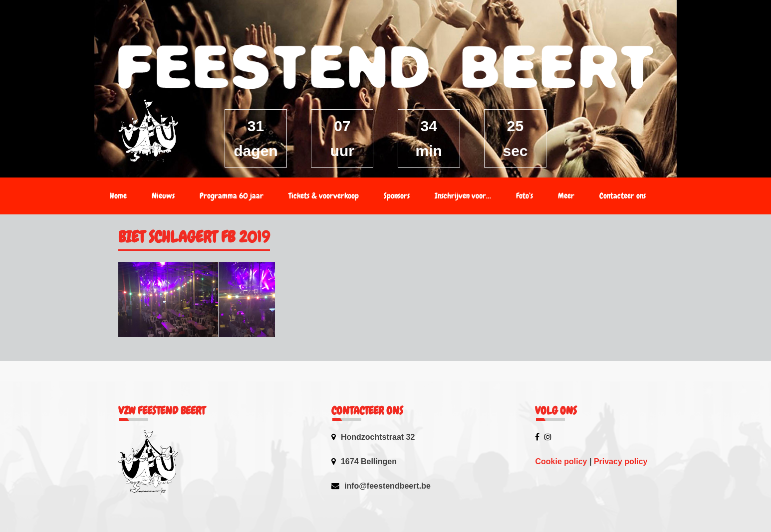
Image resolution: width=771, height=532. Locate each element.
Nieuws (163, 196)
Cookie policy (561, 461)
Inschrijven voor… (463, 196)
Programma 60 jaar (232, 196)
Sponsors (397, 196)
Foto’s (524, 196)
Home (118, 196)
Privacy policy (621, 461)
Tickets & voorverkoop (324, 196)
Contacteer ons (623, 196)
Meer (566, 196)
